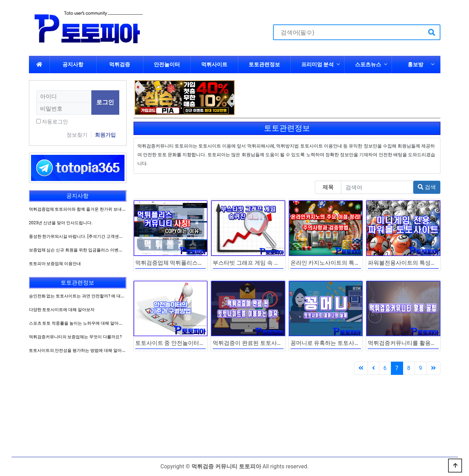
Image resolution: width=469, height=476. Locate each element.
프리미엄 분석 (318, 65)
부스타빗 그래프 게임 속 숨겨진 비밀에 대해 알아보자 (279, 263)
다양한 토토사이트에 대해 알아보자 (62, 310)
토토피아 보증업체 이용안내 (55, 264)
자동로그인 (55, 122)
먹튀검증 (120, 65)
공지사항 (73, 65)
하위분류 (338, 65)
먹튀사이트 (214, 65)
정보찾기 (77, 135)
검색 (427, 187)
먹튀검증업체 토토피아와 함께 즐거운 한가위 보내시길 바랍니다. (89, 209)
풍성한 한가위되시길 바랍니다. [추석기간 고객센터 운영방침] (85, 236)
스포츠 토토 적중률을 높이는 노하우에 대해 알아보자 (78, 323)
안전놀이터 (167, 65)
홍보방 (415, 65)
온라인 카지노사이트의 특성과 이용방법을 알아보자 (355, 263)
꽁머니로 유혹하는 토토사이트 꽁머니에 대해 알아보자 (358, 343)
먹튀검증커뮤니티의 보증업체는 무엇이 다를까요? (75, 337)
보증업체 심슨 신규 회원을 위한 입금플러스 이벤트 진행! (81, 250)
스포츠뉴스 (368, 65)
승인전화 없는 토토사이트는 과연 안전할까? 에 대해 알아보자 (86, 296)
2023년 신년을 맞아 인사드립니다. (61, 223)
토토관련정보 (264, 65)
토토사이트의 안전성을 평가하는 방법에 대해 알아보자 (80, 350)
